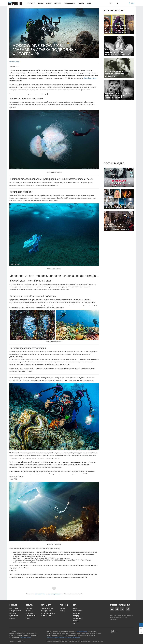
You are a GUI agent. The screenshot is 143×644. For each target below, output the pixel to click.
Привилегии (77, 613)
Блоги (75, 623)
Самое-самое (14, 608)
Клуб (89, 3)
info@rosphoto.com (25, 637)
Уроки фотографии (47, 608)
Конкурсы (29, 611)
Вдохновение (14, 616)
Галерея (81, 3)
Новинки (62, 608)
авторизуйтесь (40, 594)
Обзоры (62, 611)
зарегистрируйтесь (55, 594)
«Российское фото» (90, 78)
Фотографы (76, 616)
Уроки (49, 3)
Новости (29, 618)
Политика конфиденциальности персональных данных (63, 637)
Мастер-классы (31, 616)
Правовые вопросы (47, 616)
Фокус (41, 3)
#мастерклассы (14, 62)
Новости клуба (77, 611)
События (31, 3)
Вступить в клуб (78, 618)
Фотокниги (76, 621)
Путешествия (69, 3)
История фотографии (48, 613)
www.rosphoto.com (122, 617)
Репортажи (29, 613)
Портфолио (13, 613)
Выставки (29, 608)
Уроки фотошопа (46, 611)
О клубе (75, 608)
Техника (57, 3)
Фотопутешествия (15, 611)
